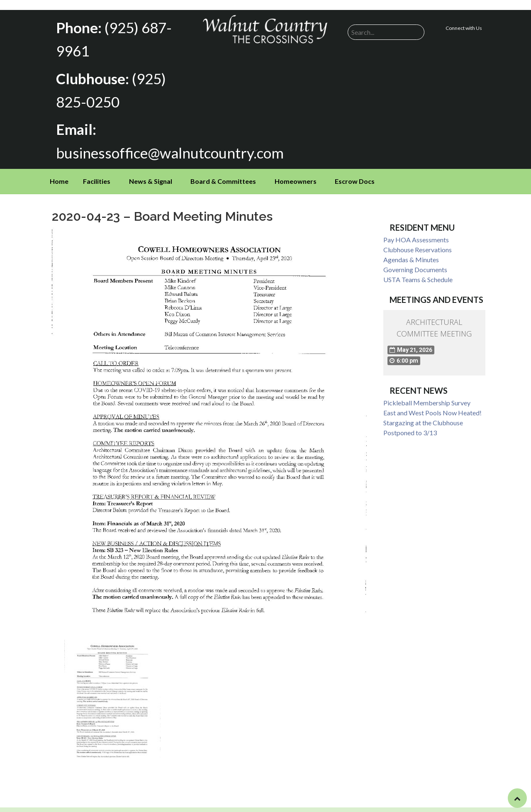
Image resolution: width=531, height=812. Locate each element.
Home (59, 177)
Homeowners (296, 177)
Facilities (97, 177)
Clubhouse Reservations (418, 246)
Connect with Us (464, 28)
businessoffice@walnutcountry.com (164, 149)
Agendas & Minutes (411, 256)
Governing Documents (415, 266)
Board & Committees (223, 177)
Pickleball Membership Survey (427, 399)
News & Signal (151, 177)
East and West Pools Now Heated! (432, 408)
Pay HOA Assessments (416, 236)
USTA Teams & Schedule (418, 276)
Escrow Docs (355, 177)
